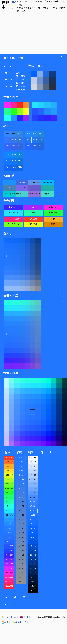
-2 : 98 (21, 462)
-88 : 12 (21, 568)
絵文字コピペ (20, 622)
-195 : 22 (9, 462)
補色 (53, 219)
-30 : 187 (9, 511)
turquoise (47, 194)
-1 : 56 (33, 515)
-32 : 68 (21, 502)
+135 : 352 (9, 586)
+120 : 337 (9, 582)
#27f (28, 140)
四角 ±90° (53, 207)
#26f (28, 146)
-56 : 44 (21, 533)
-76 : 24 (21, 555)
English (25, 617)
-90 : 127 (9, 493)
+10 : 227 (9, 546)
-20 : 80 (21, 488)
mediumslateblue (22, 188)
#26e (35, 146)
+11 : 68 (33, 493)
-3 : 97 (21, 466)
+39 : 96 (33, 462)
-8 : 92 (21, 475)
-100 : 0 (21, 582)
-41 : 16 (33, 573)
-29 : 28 (33, 559)
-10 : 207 (9, 519)
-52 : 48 (21, 528)
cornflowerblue (35, 182)
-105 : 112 (9, 488)
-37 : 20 (33, 568)
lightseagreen (47, 188)
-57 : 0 (33, 590)
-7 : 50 (33, 533)
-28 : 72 (21, 497)
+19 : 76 (33, 484)
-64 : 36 (21, 542)
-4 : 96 (21, 471)
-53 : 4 (33, 586)
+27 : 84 (33, 475)
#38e (14, 133)
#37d (20, 140)
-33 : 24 (33, 564)
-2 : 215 (9, 528)
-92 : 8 (21, 573)
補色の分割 (33, 219)
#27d (41, 140)
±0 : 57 (33, 511)
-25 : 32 (33, 555)
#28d (41, 133)
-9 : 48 (33, 537)
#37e (14, 140)
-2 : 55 (33, 519)
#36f (7, 146)
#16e (14, 167)
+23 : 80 (33, 479)
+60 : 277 (9, 564)
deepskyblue (47, 182)
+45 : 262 (9, 559)
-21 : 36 (33, 550)
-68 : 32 (21, 546)
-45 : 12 (33, 577)
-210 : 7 (9, 457)
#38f (7, 133)
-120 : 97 (9, 484)
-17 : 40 (33, 546)
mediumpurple (35, 194)
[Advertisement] (33, 34)
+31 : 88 (33, 471)
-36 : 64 (21, 506)
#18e (14, 154)
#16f (7, 167)
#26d (41, 146)
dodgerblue (10, 182)
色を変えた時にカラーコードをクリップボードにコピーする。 (41, 10)
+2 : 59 (33, 506)
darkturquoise (10, 194)
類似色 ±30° (13, 207)
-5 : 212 (9, 524)
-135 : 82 (9, 479)
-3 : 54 (33, 524)
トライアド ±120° (13, 219)
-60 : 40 (21, 537)
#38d (20, 133)
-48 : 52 (21, 519)
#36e (14, 146)
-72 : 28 (21, 550)
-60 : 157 (9, 502)
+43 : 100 (33, 457)
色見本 (6, 622)
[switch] (14, 2)
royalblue (22, 182)
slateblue (35, 188)
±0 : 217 (9, 533)
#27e (35, 140)
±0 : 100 (21, 457)
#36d (20, 146)
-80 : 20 (21, 559)
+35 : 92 (33, 466)
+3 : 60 (33, 502)
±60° (33, 207)
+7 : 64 (33, 497)
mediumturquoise (22, 194)
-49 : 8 (33, 582)
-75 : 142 (9, 497)
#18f (7, 154)
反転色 (53, 224)
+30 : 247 (9, 555)
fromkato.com (10, 617)
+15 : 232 (9, 550)
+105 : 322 (9, 577)
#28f (28, 133)
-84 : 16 (21, 564)
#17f (7, 161)
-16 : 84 (21, 484)
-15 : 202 (9, 515)
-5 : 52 (33, 528)
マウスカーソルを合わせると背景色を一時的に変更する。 (41, 3)
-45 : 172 (9, 506)
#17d (20, 161)
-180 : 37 (9, 466)
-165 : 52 (9, 471)
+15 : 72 (33, 488)
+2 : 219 (9, 537)
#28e (35, 133)
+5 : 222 (9, 542)
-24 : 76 (21, 493)
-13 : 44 (33, 542)
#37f (7, 140)
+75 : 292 (9, 568)
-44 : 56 (21, 515)
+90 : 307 (9, 573)
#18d (20, 154)
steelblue (9, 188)
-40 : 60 (21, 511)
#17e (14, 161)
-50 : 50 (21, 524)
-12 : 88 (21, 479)
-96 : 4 (21, 577)
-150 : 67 (9, 475)
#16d (20, 167)
